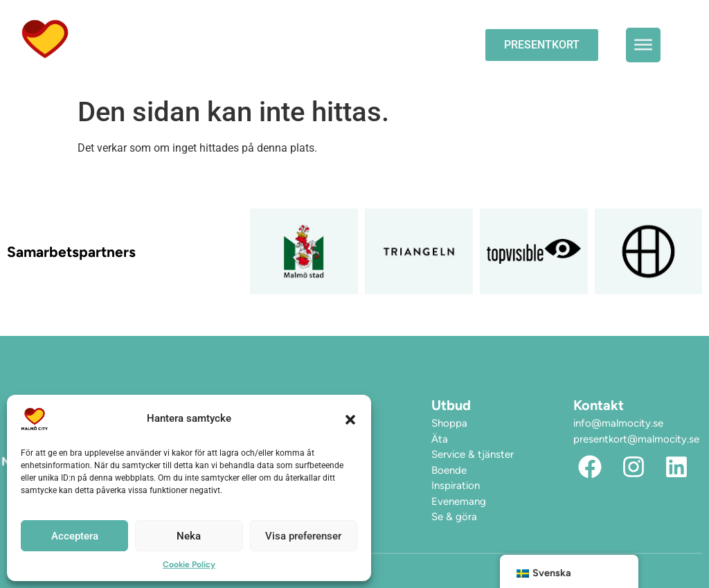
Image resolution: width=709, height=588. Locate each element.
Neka (189, 536)
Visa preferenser (303, 536)
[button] (350, 419)
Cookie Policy (189, 564)
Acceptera (75, 536)
